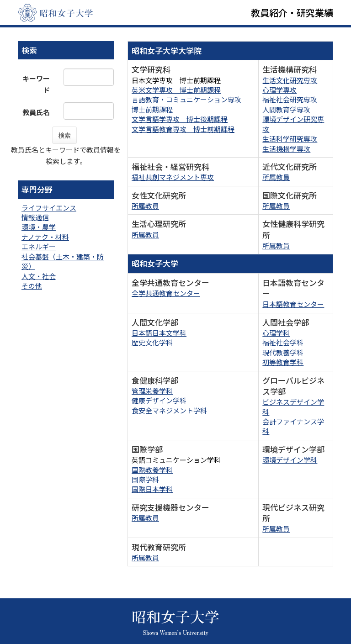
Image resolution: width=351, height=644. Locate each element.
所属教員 (276, 177)
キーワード (36, 84)
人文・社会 (39, 276)
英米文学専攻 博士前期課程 (176, 90)
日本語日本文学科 (159, 333)
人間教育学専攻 (286, 109)
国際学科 (145, 479)
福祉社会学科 (283, 342)
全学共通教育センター (166, 293)
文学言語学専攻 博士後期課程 (180, 119)
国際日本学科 (152, 489)
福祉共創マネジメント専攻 (173, 177)
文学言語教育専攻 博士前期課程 (183, 129)
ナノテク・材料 (45, 237)
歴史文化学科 (152, 342)
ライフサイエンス (49, 208)
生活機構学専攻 (286, 149)
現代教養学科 (283, 352)
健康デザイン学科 (159, 400)
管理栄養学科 (152, 391)
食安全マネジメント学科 (169, 410)
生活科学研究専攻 (290, 139)
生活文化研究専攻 (290, 80)
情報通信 (35, 217)
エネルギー (39, 246)
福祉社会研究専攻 (290, 99)
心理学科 (276, 333)
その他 (32, 286)
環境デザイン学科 (290, 460)
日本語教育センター (293, 304)
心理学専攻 (279, 90)
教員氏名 (36, 112)
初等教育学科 (283, 362)
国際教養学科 (152, 470)
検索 (64, 135)
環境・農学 (39, 227)
